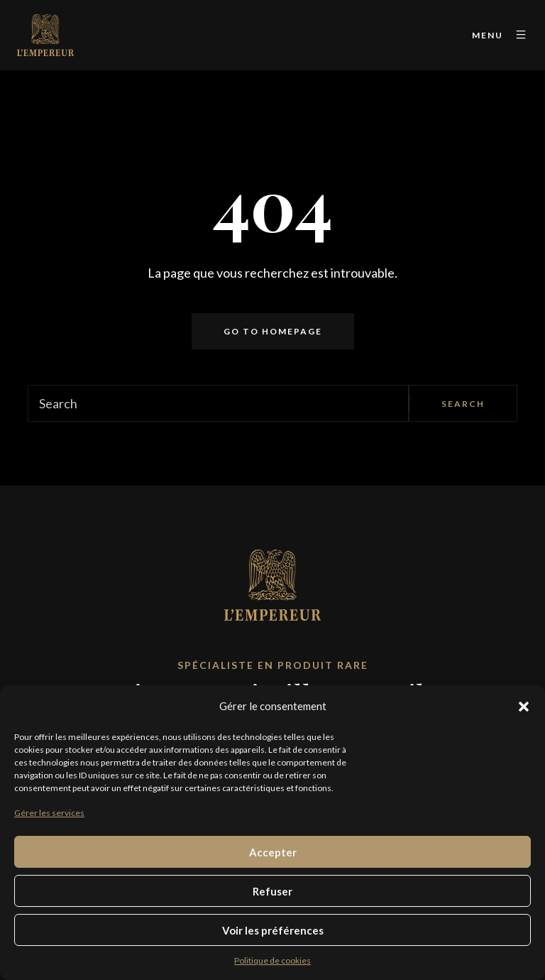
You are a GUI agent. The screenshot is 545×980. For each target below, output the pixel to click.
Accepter (273, 852)
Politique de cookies (272, 960)
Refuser (272, 891)
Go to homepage (273, 331)
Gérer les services (49, 813)
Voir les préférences (273, 930)
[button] (524, 707)
